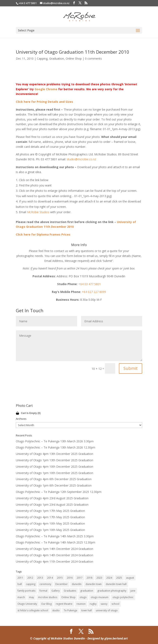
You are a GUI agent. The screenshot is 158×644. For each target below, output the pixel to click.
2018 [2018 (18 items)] (89, 578)
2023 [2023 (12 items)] (99, 578)
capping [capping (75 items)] (31, 584)
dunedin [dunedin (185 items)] (77, 584)
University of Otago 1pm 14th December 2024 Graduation (55, 549)
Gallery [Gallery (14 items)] (56, 591)
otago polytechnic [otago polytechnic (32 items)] (123, 597)
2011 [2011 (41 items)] (20, 578)
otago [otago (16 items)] (83, 597)
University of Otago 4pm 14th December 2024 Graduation (55, 555)
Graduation (57, 58)
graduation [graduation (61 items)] (87, 591)
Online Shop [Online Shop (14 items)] (68, 597)
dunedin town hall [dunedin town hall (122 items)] (116, 584)
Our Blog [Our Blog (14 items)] (46, 604)
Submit (131, 368)
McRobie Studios (38, 212)
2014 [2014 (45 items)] (50, 578)
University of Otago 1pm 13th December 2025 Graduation (55, 460)
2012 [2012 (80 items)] (30, 578)
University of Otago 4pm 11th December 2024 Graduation (55, 561)
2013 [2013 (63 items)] (40, 578)
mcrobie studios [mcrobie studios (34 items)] (48, 597)
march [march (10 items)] (21, 597)
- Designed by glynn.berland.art (106, 638)
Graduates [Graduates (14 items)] (70, 591)
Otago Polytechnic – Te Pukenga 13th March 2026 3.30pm (55, 441)
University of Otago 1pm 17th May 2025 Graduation (50, 511)
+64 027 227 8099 (94, 292)
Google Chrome (46, 89)
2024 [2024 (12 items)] (109, 578)
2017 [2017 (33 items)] (80, 578)
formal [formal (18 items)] (43, 591)
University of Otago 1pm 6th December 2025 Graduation (54, 485)
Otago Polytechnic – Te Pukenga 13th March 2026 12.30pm (56, 447)
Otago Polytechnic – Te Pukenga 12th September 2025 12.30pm (59, 492)
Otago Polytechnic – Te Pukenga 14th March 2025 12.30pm (56, 542)
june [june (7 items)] (133, 591)
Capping (42, 58)
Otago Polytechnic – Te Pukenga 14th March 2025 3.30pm (55, 536)
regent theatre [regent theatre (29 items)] (64, 604)
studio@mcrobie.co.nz (81, 159)
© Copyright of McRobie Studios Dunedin (57, 638)
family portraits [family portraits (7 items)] (26, 591)
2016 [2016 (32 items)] (70, 578)
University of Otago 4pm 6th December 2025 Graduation (54, 479)
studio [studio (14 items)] (56, 610)
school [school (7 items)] (115, 604)
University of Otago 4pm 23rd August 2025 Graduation (52, 498)
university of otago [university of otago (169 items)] (107, 610)
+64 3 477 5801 (28, 3)
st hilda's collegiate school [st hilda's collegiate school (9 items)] (33, 610)
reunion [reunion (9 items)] (81, 604)
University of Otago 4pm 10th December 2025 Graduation (55, 467)
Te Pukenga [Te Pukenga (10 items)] (70, 610)
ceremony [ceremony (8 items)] (45, 584)
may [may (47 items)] (31, 597)
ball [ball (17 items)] (20, 584)
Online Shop (74, 58)
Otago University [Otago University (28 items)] (27, 604)
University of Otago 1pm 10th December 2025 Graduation (55, 473)
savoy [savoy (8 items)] (104, 604)
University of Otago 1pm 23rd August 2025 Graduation (52, 505)
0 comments (93, 58)
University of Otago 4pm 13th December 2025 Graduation (55, 454)
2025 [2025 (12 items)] (119, 578)
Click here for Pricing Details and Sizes (44, 102)
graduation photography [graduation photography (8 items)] (112, 591)
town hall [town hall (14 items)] (87, 610)
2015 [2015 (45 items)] (60, 578)
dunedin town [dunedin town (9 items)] (94, 584)
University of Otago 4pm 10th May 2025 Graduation (50, 523)
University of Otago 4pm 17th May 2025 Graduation (50, 517)
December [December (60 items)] (62, 584)
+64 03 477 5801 (90, 284)
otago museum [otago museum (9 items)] (100, 597)
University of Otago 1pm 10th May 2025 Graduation (50, 530)
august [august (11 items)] (130, 578)
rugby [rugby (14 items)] (93, 604)
